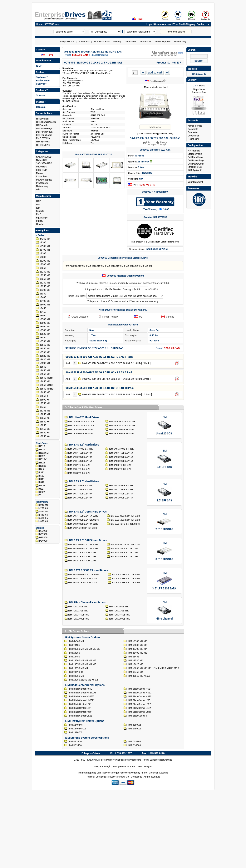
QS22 (42, 492)
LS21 (42, 472)
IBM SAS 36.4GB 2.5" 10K (80, 486)
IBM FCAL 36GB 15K (119, 607)
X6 (149, 676)
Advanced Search (176, 32)
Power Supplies (163, 42)
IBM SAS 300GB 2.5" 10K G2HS (126, 516)
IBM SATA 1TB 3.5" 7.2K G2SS (126, 574)
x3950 (43, 425)
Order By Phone (139, 773)
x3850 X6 (45, 422)
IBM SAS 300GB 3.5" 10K (80, 457)
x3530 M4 (45, 334)
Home (81, 773)
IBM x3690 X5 (76, 672)
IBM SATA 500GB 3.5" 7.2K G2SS (84, 574)
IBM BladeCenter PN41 (81, 712)
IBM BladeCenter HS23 (140, 697)
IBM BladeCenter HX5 (139, 700)
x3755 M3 (45, 411)
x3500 (43, 316)
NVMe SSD (84, 42)
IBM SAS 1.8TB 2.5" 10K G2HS (83, 528)
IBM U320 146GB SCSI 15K (122, 430)
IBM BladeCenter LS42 (139, 708)
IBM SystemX (43, 142)
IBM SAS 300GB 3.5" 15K (121, 457)
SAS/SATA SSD (68, 42)
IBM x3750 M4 (135, 672)
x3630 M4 (45, 363)
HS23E (43, 466)
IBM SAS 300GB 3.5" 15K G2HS (84, 544)
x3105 (43, 253)
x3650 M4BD (46, 385)
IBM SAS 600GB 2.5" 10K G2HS (126, 520)
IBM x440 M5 (76, 729)
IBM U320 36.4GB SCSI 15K (123, 421)
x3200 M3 (45, 264)
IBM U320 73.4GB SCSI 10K (81, 426)
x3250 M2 (45, 272)
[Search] (199, 56)
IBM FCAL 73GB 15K (119, 611)
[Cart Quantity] (135, 73)
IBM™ (39, 66)
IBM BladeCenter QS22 (80, 716)
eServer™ (41, 84)
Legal (104, 777)
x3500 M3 (45, 323)
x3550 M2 (45, 341)
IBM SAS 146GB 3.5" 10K (80, 453)
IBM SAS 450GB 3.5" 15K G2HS (126, 544)
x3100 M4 (45, 246)
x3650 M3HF (46, 378)
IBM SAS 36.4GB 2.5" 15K (121, 486)
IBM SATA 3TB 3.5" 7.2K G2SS (126, 579)
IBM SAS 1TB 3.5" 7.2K (79, 465)
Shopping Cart (93, 773)
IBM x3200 (133, 645)
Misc (39, 190)
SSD (83, 760)
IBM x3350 (74, 653)
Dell (38, 205)
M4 (141, 641)
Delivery (106, 773)
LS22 (42, 476)
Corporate (193, 129)
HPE (38, 201)
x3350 (43, 294)
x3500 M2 (45, 319)
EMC (39, 214)
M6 (98, 649)
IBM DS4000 (134, 745)
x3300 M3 (45, 290)
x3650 (43, 367)
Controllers (131, 42)
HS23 (42, 463)
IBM (38, 208)
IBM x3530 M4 (135, 661)
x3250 (43, 268)
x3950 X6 (45, 436)
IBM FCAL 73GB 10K (78, 611)
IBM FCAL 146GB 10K (79, 615)
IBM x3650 (133, 668)
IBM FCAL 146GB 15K (120, 615)
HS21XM (44, 453)
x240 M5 (44, 505)
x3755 (43, 407)
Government (194, 136)
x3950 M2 (45, 429)
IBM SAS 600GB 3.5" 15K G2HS (84, 549)
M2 (141, 645)
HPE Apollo (42, 125)
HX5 (42, 469)
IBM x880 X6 (75, 733)
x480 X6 (44, 518)
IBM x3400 (133, 653)
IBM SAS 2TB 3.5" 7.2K (120, 465)
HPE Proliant (43, 119)
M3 (145, 645)
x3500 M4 (45, 327)
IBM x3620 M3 (135, 664)
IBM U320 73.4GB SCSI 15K (123, 426)
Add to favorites (152, 777)
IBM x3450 (74, 657)
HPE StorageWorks (46, 122)
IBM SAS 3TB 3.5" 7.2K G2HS (125, 553)
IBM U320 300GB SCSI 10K (81, 434)
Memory (117, 42)
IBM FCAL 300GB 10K (79, 619)
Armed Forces (195, 126)
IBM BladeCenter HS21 (140, 689)
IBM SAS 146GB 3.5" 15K (121, 453)
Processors (145, 42)
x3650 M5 (45, 392)
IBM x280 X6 (135, 725)
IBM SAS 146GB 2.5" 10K (80, 494)
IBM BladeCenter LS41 (80, 708)
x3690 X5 (45, 400)
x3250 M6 (45, 286)
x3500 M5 (45, 330)
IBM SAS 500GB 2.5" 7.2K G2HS (84, 520)
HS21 (42, 450)
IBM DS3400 (75, 745)
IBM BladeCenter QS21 (140, 712)
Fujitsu (40, 221)
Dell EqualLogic (44, 135)
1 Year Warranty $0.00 (155, 209)
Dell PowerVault (44, 132)
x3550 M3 (45, 345)
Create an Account (158, 773)
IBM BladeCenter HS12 (80, 689)
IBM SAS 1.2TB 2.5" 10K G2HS (125, 524)
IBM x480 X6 (135, 729)
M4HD (170, 668)
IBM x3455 (133, 657)
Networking (180, 42)
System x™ (42, 77)
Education (193, 132)
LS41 (42, 479)
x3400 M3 (45, 305)
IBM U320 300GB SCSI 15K (122, 434)
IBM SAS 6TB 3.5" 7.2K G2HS (125, 557)
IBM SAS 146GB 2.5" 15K (121, 494)
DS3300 (43, 534)
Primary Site (123, 777)
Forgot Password (121, 773)
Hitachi (40, 224)
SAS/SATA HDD (102, 42)
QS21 (42, 489)
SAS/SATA (92, 760)
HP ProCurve (43, 145)
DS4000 (43, 541)
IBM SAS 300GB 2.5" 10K (80, 498)
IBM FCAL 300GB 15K (120, 619)
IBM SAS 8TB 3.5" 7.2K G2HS (83, 561)
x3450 (43, 308)
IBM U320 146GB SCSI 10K (81, 430)
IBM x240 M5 (76, 725)
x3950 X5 (45, 433)
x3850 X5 (45, 418)
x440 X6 (44, 515)
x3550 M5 (45, 352)
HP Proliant (194, 151)
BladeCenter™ (44, 81)
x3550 (43, 338)
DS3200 (43, 531)
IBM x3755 (74, 676)
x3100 (43, 243)
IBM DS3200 (75, 742)
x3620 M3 (45, 356)
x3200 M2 (45, 261)
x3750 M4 (45, 403)
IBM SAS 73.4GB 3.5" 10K (80, 449)
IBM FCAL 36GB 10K (78, 607)
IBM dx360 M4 (76, 641)
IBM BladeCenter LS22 (139, 704)
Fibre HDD (41, 170)
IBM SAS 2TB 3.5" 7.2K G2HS (83, 553)
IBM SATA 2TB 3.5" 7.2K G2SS (83, 579)
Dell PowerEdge (44, 129)
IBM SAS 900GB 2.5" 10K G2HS (84, 524)
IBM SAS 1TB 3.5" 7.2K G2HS (125, 549)
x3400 (43, 297)
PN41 (42, 486)
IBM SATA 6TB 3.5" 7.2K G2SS (126, 583)
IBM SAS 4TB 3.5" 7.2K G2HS (83, 557)
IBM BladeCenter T (137, 716)
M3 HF (151, 668)
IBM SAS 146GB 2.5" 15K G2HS (84, 516)
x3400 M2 (45, 301)
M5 (145, 641)
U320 (77, 760)
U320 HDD (42, 167)
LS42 (42, 482)
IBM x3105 (74, 645)
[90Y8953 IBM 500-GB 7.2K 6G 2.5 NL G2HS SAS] (155, 106)
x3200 (43, 257)
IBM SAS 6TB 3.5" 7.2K (120, 469)
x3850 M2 (45, 414)
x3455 (43, 312)
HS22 (42, 456)
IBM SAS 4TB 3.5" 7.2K (79, 469)
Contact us (136, 777)
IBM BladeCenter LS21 (80, 704)
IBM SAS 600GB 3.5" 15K (121, 461)
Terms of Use (93, 777)
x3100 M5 (45, 250)
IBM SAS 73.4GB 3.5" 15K (121, 449)
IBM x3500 (74, 661)
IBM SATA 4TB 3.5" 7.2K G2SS (83, 583)
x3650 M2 (45, 370)
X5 (145, 676)
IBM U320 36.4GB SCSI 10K (81, 421)
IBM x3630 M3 (76, 668)
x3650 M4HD (47, 389)
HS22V (43, 459)
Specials (41, 95)
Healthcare (193, 139)
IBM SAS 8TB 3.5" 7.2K (79, 473)
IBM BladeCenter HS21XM (82, 693)
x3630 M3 (45, 360)
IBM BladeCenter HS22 (140, 693)
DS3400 (43, 538)
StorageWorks (195, 154)
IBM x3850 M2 (135, 676)
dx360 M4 (45, 239)
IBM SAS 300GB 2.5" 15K (121, 498)
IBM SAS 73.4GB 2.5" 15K (121, 490)
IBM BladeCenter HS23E (81, 700)
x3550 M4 (45, 349)
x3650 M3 (45, 374)
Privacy (112, 777)
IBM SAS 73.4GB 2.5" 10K (80, 490)
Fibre (102, 760)
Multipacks (155, 127)
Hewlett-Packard (128, 767)
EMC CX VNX (43, 138)
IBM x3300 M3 (135, 649)
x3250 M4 (45, 279)
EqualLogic (42, 218)
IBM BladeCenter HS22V (81, 697)
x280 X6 (44, 508)
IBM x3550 (74, 664)
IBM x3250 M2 (76, 649)
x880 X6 (44, 521)
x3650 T (44, 396)
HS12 (42, 446)
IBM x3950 (74, 680)
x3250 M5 (45, 283)
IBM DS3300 (134, 742)
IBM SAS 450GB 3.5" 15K (80, 461)
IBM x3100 (133, 641)
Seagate (40, 211)
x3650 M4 (45, 381)
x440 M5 (44, 512)
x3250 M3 (45, 275)
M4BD (163, 668)
